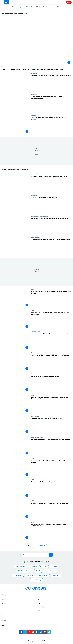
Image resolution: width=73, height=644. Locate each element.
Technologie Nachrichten (39, 216)
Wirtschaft (35, 73)
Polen (33, 7)
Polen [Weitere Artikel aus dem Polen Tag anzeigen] (45, 566)
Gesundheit (41, 607)
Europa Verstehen (37, 437)
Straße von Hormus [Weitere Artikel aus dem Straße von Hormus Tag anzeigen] (25, 571)
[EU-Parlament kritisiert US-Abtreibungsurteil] (51, 384)
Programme (41, 615)
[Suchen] (36, 555)
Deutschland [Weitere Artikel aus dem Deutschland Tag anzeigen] (43, 575)
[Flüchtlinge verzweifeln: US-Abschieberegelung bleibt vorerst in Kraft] (51, 299)
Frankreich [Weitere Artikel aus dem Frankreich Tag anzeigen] (30, 575)
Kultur (39, 611)
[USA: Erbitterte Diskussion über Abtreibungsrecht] (51, 426)
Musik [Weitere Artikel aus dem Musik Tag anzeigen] (38, 571)
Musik (59, 7)
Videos (4, 615)
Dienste (4, 621)
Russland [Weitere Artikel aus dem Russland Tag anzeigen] (56, 575)
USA (3, 67)
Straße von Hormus (49, 7)
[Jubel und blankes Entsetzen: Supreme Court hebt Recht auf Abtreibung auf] (51, 405)
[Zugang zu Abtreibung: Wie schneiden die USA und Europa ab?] (51, 447)
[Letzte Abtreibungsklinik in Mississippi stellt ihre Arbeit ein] (51, 341)
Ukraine (39, 7)
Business (4, 603)
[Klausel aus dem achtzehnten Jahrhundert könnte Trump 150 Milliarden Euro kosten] (51, 83)
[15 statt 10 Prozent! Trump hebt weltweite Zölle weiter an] (51, 184)
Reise (3, 611)
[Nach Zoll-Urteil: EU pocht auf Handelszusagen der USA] (51, 125)
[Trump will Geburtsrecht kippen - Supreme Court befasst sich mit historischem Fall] (36, 69)
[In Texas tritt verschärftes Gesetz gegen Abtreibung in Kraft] (51, 511)
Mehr (3, 625)
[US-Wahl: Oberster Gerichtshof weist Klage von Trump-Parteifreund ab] (51, 532)
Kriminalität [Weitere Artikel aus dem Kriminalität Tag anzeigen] (18, 575)
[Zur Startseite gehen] (7, 2)
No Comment (35, 332)
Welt (33, 289)
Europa (4, 599)
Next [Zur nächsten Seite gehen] (41, 545)
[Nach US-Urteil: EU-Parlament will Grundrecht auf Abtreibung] (51, 363)
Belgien (34, 116)
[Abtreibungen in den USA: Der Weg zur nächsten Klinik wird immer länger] (51, 320)
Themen (4, 595)
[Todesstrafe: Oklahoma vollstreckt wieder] (51, 490)
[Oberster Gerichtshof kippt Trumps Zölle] (51, 205)
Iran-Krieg (26, 7)
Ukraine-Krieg (16, 7)
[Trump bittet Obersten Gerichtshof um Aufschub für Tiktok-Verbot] (51, 226)
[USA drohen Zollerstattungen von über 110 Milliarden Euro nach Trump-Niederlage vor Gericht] (51, 104)
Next (3, 607)
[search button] (51, 555)
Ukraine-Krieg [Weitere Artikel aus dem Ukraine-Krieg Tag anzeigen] (21, 566)
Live (69, 2)
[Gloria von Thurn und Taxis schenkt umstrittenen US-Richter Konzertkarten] (51, 247)
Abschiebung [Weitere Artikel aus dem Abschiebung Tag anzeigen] (37, 580)
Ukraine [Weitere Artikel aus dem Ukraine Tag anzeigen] (54, 566)
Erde (39, 603)
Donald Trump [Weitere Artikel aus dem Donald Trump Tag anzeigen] (50, 571)
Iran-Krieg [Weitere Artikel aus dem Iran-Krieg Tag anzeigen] (34, 566)
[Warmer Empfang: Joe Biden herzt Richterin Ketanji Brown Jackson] (51, 468)
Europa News (35, 237)
